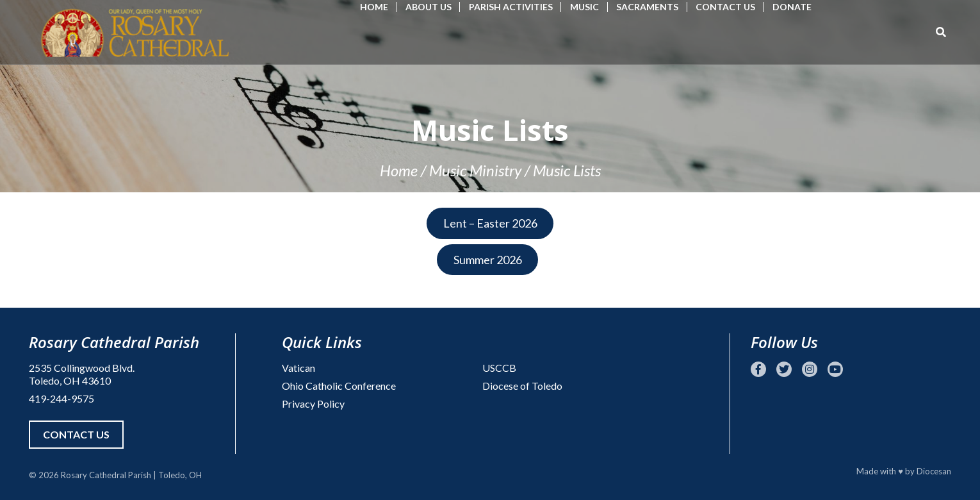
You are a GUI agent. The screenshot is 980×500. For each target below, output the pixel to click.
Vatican (298, 368)
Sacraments (647, 7)
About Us (429, 7)
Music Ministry (475, 170)
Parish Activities (511, 7)
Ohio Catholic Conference (339, 386)
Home (374, 7)
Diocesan (934, 471)
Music (584, 7)
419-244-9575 (61, 398)
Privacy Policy (313, 404)
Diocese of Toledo (522, 386)
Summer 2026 (488, 260)
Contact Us (725, 7)
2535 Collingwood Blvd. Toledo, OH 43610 (82, 374)
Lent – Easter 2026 (490, 223)
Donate (792, 7)
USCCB (499, 368)
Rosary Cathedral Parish (106, 475)
